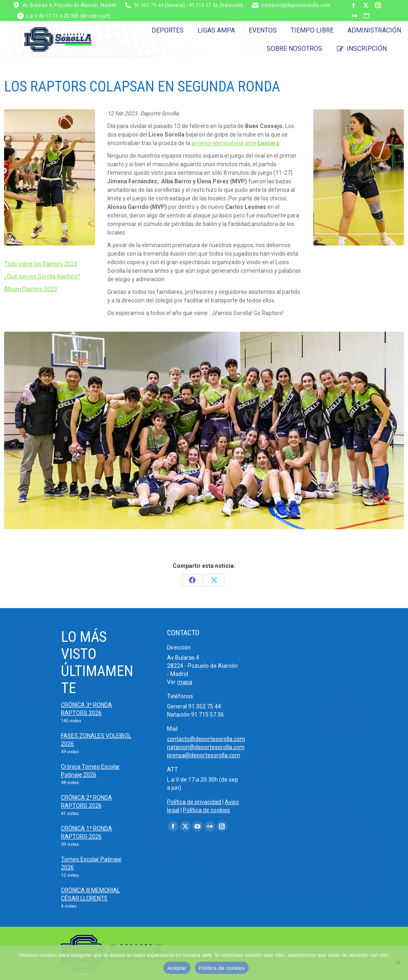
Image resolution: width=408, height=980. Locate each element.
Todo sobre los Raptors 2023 (41, 264)
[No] (398, 963)
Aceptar (177, 968)
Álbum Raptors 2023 (30, 289)
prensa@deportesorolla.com (204, 755)
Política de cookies (206, 810)
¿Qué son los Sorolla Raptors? (42, 276)
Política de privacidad (194, 802)
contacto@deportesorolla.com (296, 5)
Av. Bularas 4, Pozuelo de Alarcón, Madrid (69, 5)
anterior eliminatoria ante (235, 143)
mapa (185, 682)
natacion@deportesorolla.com (206, 747)
